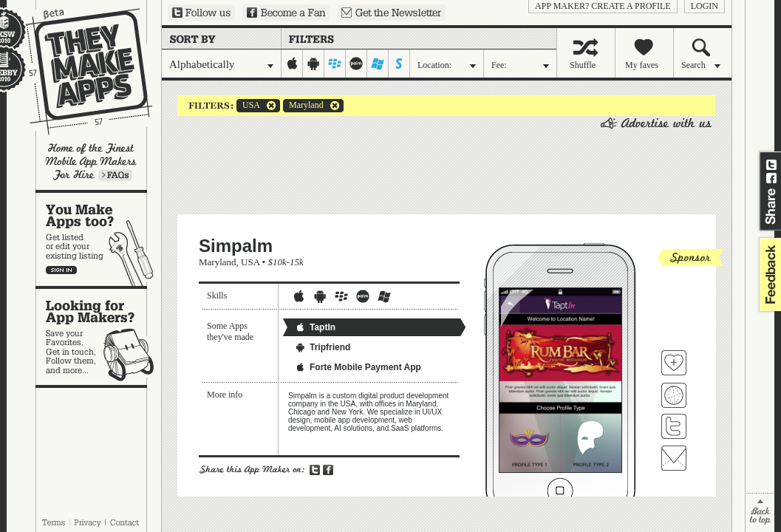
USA (248, 106)
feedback (768, 274)
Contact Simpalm (674, 458)
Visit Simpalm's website (674, 395)
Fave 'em (674, 363)
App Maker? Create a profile (603, 6)
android (314, 64)
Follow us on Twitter (201, 13)
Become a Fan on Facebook (286, 13)
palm (357, 64)
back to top (760, 512)
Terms (53, 522)
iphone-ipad (292, 64)
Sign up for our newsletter (391, 13)
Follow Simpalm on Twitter (674, 426)
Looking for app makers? (99, 337)
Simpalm (236, 246)
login (705, 6)
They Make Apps (79, 71)
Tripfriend (323, 347)
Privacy (88, 522)
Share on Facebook (771, 178)
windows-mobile (378, 64)
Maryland (303, 106)
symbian (399, 64)
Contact (126, 522)
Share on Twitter (771, 165)
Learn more (115, 175)
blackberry (335, 64)
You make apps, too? (99, 239)
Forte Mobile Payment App (358, 367)
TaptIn (315, 327)
